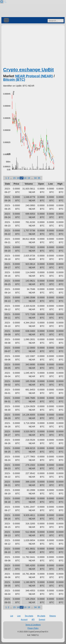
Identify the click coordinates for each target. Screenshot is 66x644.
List (12, 616)
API (33, 619)
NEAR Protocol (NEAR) (34, 76)
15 (14, 178)
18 (25, 178)
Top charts (29, 616)
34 (35, 178)
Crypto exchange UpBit (29, 70)
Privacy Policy (33, 628)
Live (19, 616)
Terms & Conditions (33, 625)
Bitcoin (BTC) (14, 80)
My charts (41, 616)
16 (18, 178)
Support (42, 619)
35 (39, 178)
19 (29, 178)
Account (24, 619)
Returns (53, 616)
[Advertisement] (33, 47)
